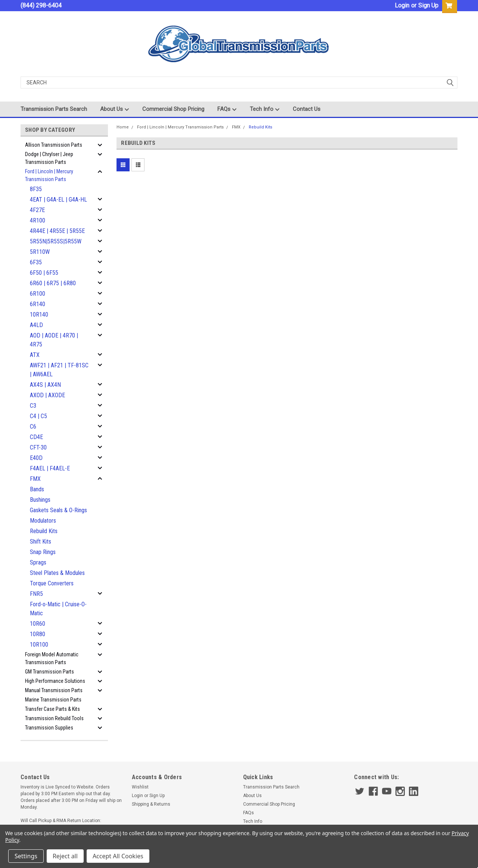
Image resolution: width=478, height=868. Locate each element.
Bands (37, 489)
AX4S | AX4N (45, 385)
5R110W (40, 252)
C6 (33, 427)
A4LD (36, 325)
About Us (115, 109)
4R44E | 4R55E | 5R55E (57, 231)
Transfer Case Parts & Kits (52, 709)
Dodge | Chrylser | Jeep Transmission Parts (49, 158)
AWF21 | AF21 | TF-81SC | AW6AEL (59, 370)
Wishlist (140, 787)
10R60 (38, 624)
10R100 (39, 645)
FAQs (227, 109)
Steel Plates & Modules (57, 573)
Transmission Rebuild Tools (54, 718)
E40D (36, 458)
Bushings (40, 500)
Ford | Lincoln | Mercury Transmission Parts (49, 175)
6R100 (38, 294)
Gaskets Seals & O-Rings (58, 510)
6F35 (36, 262)
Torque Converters (52, 583)
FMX (35, 479)
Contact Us (307, 109)
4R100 (38, 220)
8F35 (36, 189)
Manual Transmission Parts (54, 690)
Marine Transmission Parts (53, 700)
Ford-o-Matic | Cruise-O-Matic (58, 609)
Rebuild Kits (44, 531)
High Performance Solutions (55, 681)
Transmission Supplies (49, 728)
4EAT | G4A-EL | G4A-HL (58, 200)
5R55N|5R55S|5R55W (56, 241)
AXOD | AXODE (47, 395)
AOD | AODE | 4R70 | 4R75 (54, 340)
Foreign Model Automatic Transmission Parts (52, 658)
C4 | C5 (38, 416)
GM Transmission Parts (49, 672)
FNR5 (36, 594)
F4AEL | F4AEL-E (50, 468)
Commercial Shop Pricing (173, 109)
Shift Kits (41, 542)
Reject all (65, 856)
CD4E (36, 437)
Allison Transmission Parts (54, 145)
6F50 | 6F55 (44, 273)
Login (402, 5)
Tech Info (265, 109)
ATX (35, 355)
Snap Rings (43, 552)
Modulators (43, 521)
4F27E (37, 210)
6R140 (38, 304)
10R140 (39, 315)
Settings (26, 856)
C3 (33, 406)
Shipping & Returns (151, 804)
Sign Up (428, 5)
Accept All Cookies (118, 856)
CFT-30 (38, 447)
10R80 (38, 634)
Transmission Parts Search (54, 109)
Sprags (38, 562)
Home (123, 127)
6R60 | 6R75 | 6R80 (53, 283)
